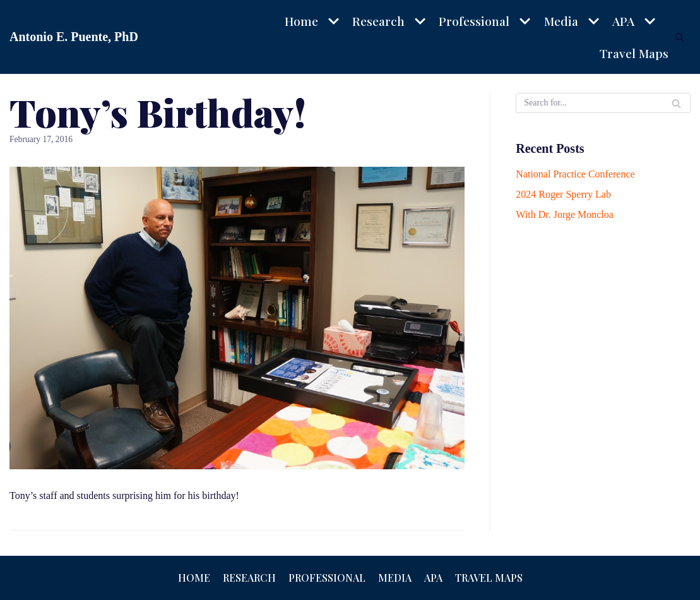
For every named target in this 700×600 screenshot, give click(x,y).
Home (194, 578)
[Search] (679, 37)
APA (433, 578)
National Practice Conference (575, 174)
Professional (327, 578)
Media (395, 578)
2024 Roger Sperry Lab (563, 194)
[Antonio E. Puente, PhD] (74, 37)
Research (249, 578)
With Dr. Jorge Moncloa (565, 214)
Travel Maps (634, 53)
